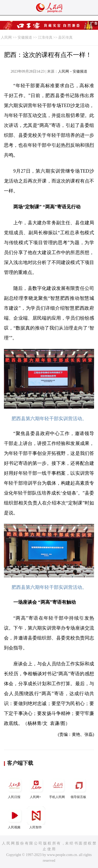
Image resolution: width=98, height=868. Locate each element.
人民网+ (36, 787)
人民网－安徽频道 (73, 71)
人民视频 (15, 818)
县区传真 (65, 37)
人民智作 (36, 818)
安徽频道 (25, 37)
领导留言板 (79, 787)
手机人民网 (57, 787)
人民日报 (15, 787)
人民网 (6, 37)
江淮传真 (45, 37)
